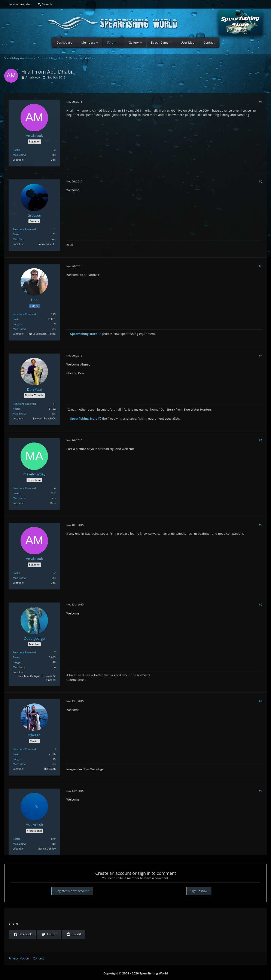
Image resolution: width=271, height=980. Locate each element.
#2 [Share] (261, 181)
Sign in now (199, 891)
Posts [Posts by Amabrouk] (16, 150)
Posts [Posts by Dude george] (16, 657)
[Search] (45, 4)
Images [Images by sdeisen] (17, 759)
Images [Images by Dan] (17, 324)
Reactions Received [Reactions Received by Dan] (24, 314)
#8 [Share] (261, 701)
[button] (22, 934)
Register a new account (72, 891)
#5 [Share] (261, 440)
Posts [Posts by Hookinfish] (16, 839)
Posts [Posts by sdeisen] (16, 754)
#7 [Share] (261, 605)
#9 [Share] (261, 791)
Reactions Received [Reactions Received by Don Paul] (24, 404)
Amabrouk (33, 77)
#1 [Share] (261, 102)
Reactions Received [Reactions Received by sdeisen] (24, 749)
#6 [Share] (261, 525)
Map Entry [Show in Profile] (19, 155)
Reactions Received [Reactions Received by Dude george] (24, 652)
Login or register (19, 4)
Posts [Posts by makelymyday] (16, 493)
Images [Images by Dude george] (17, 662)
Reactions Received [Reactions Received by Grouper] (24, 229)
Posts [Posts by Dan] (16, 319)
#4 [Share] (261, 356)
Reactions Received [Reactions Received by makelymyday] (24, 488)
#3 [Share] (261, 266)
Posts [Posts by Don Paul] (16, 409)
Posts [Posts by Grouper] (16, 234)
